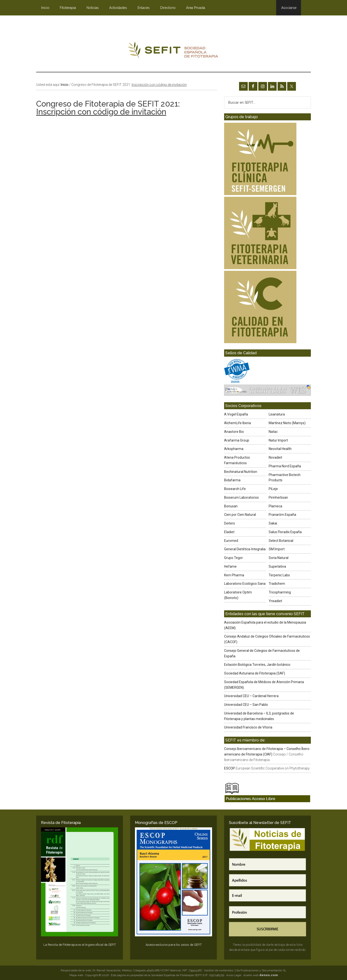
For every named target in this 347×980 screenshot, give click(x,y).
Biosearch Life (235, 489)
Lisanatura (277, 414)
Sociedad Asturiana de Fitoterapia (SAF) (255, 673)
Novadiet (275, 457)
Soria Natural (279, 558)
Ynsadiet (275, 601)
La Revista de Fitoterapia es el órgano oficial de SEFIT (80, 945)
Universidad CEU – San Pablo (246, 705)
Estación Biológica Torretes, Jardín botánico (257, 665)
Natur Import (278, 440)
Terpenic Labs (279, 575)
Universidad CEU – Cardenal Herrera (251, 696)
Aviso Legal (234, 975)
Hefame (230, 566)
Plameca (275, 506)
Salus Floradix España (285, 532)
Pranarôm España (282, 515)
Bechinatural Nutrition (241, 472)
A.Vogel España (236, 414)
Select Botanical (281, 541)
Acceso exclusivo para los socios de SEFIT (174, 945)
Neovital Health (280, 449)
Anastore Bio (234, 432)
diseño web (261, 975)
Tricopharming (280, 592)
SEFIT (173, 51)
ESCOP (230, 768)
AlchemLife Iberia (237, 423)
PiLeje (273, 489)
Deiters (230, 523)
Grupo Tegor (234, 558)
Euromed (231, 541)
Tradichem (277, 584)
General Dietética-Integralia (245, 549)
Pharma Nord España (285, 466)
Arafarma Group (237, 440)
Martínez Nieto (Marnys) (287, 423)
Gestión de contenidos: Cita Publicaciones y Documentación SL (245, 970)
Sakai (273, 523)
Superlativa (277, 566)
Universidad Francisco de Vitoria (248, 727)
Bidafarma (232, 480)
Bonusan (231, 506)
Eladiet (229, 532)
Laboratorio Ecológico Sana (245, 584)
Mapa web (76, 975)
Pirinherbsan (278, 497)
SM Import (277, 549)
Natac (273, 432)
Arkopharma (234, 449)
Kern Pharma (234, 575)
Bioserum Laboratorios (241, 497)
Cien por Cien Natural (240, 515)
